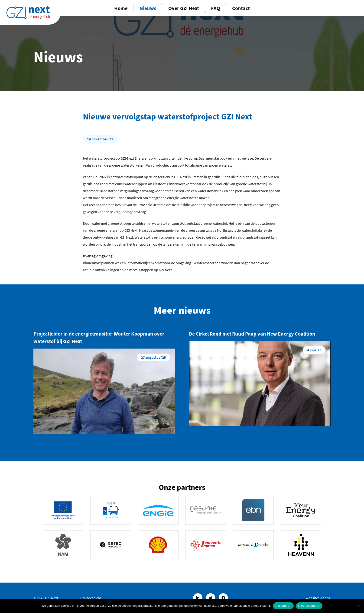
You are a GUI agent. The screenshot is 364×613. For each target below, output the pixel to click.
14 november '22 (100, 139)
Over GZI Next (184, 8)
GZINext (28, 12)
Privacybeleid (91, 598)
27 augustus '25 (153, 357)
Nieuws (148, 8)
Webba (325, 598)
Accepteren (283, 606)
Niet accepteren (309, 606)
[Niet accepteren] (358, 606)
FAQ (216, 8)
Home (121, 8)
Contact (241, 8)
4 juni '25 (314, 350)
